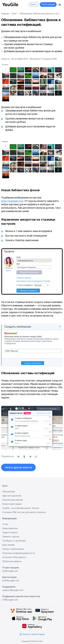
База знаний (8, 545)
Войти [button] (34, 5)
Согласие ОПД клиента (14, 558)
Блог (14, 14)
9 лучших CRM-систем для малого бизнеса (24, 513)
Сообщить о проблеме (14, 541)
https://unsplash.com (12, 201)
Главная (5, 14)
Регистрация (48, 5)
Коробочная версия (13, 500)
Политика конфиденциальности (19, 553)
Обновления (9, 492)
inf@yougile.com (10, 600)
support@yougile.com (13, 590)
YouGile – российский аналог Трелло (21, 508)
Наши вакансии (10, 529)
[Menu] (60, 4)
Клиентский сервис (12, 504)
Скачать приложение (13, 549)
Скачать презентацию (32, 635)
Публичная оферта (12, 562)
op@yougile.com (10, 571)
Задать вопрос (10, 533)
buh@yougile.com (11, 581)
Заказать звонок (11, 537)
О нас (5, 524)
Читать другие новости (18, 468)
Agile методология (12, 496)
